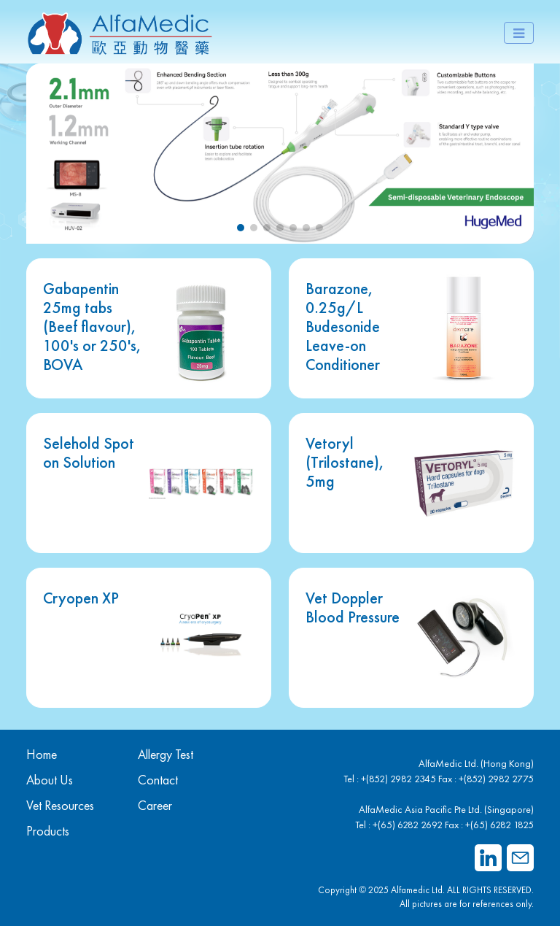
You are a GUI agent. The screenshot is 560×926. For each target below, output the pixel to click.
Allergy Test (166, 754)
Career (155, 805)
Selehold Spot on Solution (89, 452)
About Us (50, 780)
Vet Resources (60, 805)
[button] (241, 228)
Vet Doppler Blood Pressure (353, 607)
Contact (158, 780)
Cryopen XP (81, 598)
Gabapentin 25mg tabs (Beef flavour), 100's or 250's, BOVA (92, 326)
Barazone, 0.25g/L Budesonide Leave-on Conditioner (343, 326)
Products (48, 831)
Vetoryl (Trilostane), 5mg (345, 462)
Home (42, 754)
